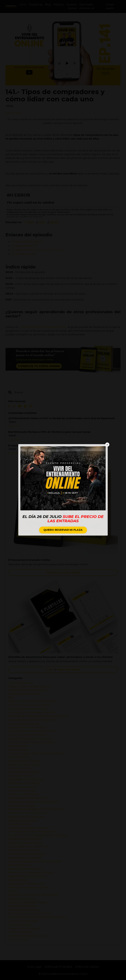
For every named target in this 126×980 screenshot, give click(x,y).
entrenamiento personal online (28, 798)
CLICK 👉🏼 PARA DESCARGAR (63, 670)
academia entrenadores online (28, 690)
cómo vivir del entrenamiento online (32, 742)
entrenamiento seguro (22, 806)
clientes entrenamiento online (28, 709)
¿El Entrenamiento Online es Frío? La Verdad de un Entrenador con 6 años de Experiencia (61, 418)
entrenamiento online (22, 791)
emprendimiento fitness (24, 765)
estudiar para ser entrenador (26, 817)
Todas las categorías (21, 683)
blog (11, 698)
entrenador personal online (26, 780)
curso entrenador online (24, 724)
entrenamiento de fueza (24, 783)
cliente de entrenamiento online (29, 705)
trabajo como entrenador (24, 928)
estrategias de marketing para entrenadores (36, 809)
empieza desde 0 (19, 757)
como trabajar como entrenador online (33, 720)
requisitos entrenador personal (28, 902)
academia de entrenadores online (30, 686)
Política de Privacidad (58, 967)
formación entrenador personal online (33, 832)
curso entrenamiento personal (27, 727)
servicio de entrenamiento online (29, 914)
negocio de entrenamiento (25, 869)
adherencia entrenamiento (25, 694)
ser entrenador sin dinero (24, 910)
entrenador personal (21, 776)
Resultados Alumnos (87, 6)
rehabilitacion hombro (23, 899)
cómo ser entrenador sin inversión (30, 739)
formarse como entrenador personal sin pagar (38, 835)
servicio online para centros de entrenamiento (38, 917)
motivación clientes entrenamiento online (35, 861)
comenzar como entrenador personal (32, 712)
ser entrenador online (22, 906)
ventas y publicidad (21, 932)
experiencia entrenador (23, 820)
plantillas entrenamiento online (28, 887)
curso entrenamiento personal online (32, 731)
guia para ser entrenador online (28, 847)
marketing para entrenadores (27, 854)
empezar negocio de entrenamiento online (36, 753)
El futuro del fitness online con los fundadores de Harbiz (42, 446)
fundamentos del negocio (25, 839)
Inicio (23, 5)
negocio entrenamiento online (28, 876)
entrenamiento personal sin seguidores (33, 802)
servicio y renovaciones (23, 921)
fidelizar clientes (19, 824)
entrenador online (20, 768)
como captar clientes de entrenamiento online (38, 716)
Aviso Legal (34, 967)
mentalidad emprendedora (25, 858)
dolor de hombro (19, 750)
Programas (36, 5)
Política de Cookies (87, 967)
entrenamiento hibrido (23, 787)
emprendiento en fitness (24, 761)
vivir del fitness (18, 940)
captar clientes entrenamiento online (32, 701)
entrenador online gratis (24, 772)
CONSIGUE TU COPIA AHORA (63, 573)
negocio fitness (18, 880)
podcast (10, 106)
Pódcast (59, 5)
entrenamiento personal (23, 794)
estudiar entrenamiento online (28, 813)
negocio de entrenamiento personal (31, 873)
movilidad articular (20, 865)
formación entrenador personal (28, 828)
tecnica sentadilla (20, 925)
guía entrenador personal (24, 850)
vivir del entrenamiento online (28, 936)
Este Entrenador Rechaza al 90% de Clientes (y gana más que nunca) (49, 432)
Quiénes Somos (72, 6)
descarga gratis (18, 746)
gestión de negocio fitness (25, 843)
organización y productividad (27, 884)
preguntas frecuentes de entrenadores (33, 895)
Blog (48, 5)
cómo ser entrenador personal (27, 735)
